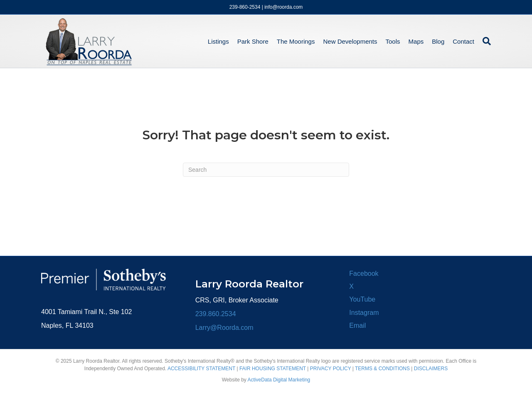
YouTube (362, 299)
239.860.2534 (216, 314)
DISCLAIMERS (431, 369)
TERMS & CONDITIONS (382, 369)
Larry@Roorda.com (224, 328)
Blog (438, 41)
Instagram (364, 313)
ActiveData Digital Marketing (279, 380)
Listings (218, 41)
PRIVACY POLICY (331, 369)
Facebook (364, 273)
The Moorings (296, 41)
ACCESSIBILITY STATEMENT (201, 369)
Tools (393, 41)
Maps (416, 41)
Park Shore (253, 41)
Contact (463, 41)
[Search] (485, 41)
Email (357, 325)
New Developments (350, 41)
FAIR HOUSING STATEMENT (273, 369)
